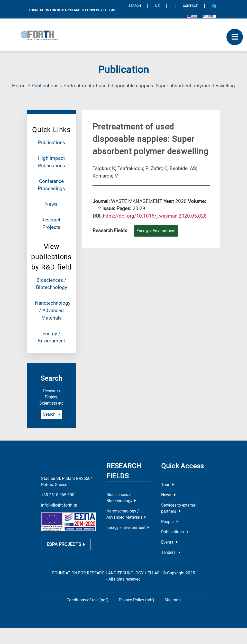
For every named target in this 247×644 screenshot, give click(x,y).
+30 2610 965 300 (58, 495)
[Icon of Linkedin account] (214, 6)
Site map (173, 600)
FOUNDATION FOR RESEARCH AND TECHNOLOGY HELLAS (72, 10)
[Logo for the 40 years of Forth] (209, 16)
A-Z (157, 6)
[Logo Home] (41, 35)
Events (170, 542)
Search (52, 414)
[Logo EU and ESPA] (192, 16)
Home (19, 86)
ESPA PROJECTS (66, 544)
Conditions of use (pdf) (88, 600)
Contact (190, 6)
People (170, 522)
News (51, 204)
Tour (168, 485)
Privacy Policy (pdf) (137, 600)
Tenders (171, 552)
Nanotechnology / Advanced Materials (53, 310)
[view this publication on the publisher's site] (155, 216)
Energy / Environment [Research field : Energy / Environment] (156, 231)
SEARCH (135, 6)
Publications (45, 86)
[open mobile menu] (235, 37)
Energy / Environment (128, 528)
